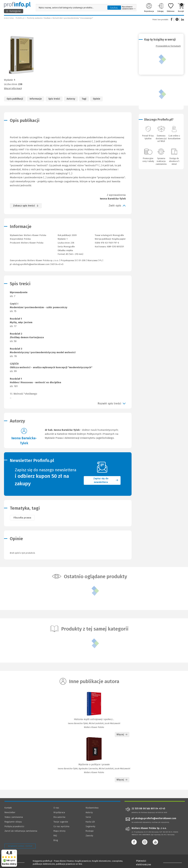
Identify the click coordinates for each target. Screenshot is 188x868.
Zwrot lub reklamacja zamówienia (21, 831)
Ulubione (171, 8)
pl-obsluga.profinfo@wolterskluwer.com (30, 264)
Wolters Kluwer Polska (32, 243)
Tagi (84, 99)
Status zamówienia (14, 817)
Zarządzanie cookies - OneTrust (20, 846)
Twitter (177, 19)
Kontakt (8, 808)
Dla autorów (59, 817)
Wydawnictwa (92, 808)
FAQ (55, 836)
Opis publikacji (15, 99)
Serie (88, 817)
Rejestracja (149, 8)
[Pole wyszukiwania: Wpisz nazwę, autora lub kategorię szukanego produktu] (71, 8)
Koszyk (181, 8)
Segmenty (90, 826)
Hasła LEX (90, 822)
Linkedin (182, 19)
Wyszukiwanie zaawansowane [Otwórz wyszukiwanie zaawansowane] (129, 8)
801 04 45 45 (57, 264)
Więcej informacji (13, 88)
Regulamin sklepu (13, 822)
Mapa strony (59, 831)
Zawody (89, 836)
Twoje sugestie (61, 822)
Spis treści (54, 99)
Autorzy (71, 99)
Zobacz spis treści (24, 206)
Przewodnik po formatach (168, 46)
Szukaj (114, 8)
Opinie (96, 99)
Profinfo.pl (20, 18)
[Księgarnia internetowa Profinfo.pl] (17, 5)
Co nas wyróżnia (61, 826)
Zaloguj (160, 8)
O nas (56, 808)
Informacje (36, 99)
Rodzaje (90, 831)
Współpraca (59, 812)
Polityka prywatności (14, 826)
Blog (56, 840)
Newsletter (10, 812)
